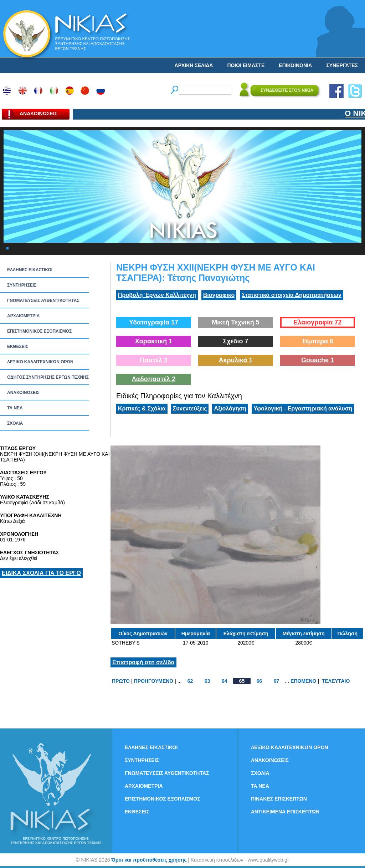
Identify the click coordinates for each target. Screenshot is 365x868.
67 (277, 681)
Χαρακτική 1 (154, 341)
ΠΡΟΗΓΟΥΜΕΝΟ (154, 681)
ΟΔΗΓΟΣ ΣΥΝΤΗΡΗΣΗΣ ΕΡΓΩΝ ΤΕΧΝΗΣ (48, 377)
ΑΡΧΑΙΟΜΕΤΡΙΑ (23, 316)
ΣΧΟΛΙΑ (15, 423)
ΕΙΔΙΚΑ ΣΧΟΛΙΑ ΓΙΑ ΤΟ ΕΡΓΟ (41, 573)
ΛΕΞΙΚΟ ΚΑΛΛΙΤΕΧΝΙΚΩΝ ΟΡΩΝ (40, 362)
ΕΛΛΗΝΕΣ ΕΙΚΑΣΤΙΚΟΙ (30, 270)
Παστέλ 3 (154, 360)
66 (259, 681)
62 (190, 681)
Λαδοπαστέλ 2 (154, 379)
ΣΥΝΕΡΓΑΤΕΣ (342, 65)
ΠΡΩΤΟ (121, 681)
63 (207, 681)
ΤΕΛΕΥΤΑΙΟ (336, 681)
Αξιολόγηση (230, 408)
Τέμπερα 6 (318, 341)
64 (225, 681)
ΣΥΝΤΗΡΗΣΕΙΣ (22, 285)
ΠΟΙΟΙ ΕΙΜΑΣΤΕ (246, 65)
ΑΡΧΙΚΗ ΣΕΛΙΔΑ (194, 65)
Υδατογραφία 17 (154, 322)
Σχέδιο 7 (235, 341)
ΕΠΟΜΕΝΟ (303, 681)
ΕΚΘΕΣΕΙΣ (18, 347)
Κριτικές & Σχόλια (142, 408)
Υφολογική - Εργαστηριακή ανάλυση (303, 408)
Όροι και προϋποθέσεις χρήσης (149, 860)
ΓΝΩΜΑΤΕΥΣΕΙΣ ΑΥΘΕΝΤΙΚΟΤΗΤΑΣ (43, 301)
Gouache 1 (318, 360)
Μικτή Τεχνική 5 (236, 322)
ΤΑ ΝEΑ (15, 408)
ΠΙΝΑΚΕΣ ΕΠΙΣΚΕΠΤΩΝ (279, 799)
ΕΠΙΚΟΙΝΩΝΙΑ (295, 65)
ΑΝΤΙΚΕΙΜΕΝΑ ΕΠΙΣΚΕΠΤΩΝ (285, 812)
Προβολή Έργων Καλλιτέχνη (157, 295)
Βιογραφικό (219, 295)
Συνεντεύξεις (190, 408)
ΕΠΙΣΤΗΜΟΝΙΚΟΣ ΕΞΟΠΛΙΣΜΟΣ (39, 331)
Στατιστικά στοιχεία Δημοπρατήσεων (292, 295)
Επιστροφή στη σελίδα (143, 662)
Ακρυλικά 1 (235, 360)
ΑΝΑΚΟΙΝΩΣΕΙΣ (23, 393)
